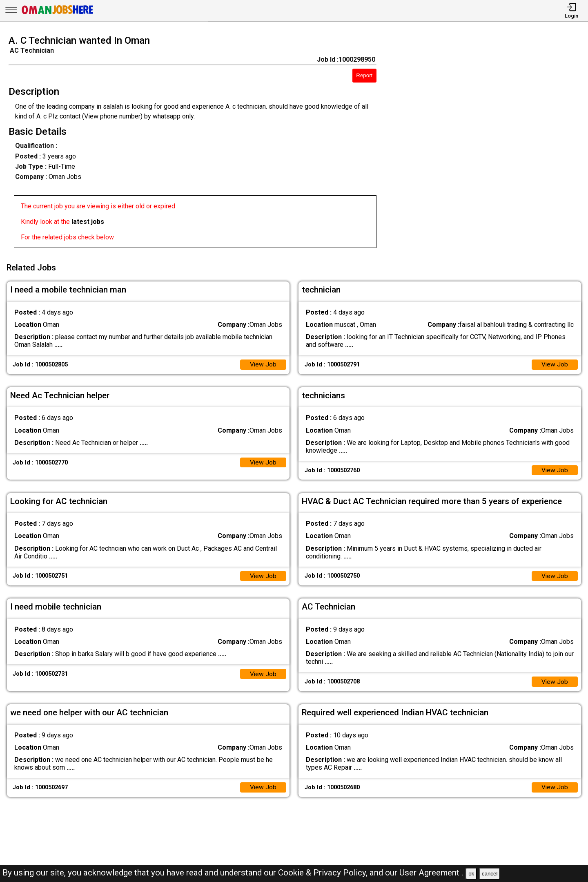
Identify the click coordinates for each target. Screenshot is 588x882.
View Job (263, 363)
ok (471, 874)
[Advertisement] (490, 144)
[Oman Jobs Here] (58, 14)
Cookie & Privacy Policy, (324, 873)
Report (364, 75)
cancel (490, 874)
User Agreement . (431, 873)
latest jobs (88, 222)
